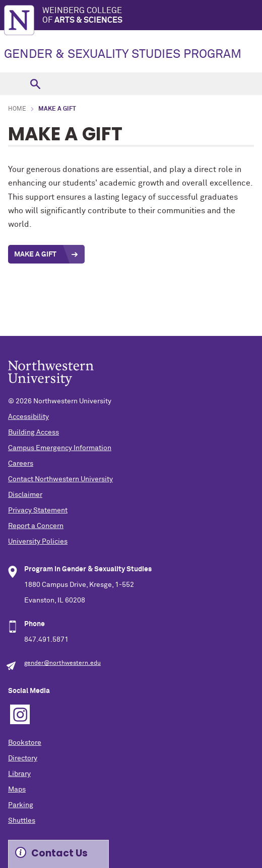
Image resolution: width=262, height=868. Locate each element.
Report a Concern (36, 526)
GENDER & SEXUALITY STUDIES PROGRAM (123, 54)
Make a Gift (35, 254)
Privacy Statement (38, 510)
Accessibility (28, 417)
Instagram (20, 714)
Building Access (34, 432)
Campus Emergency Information (60, 448)
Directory (23, 758)
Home (17, 109)
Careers (21, 464)
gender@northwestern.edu (62, 663)
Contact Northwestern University (60, 479)
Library (19, 774)
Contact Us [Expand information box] (59, 853)
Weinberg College (152, 16)
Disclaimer (25, 495)
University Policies (38, 542)
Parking (21, 805)
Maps (17, 790)
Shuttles (22, 821)
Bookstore (25, 743)
